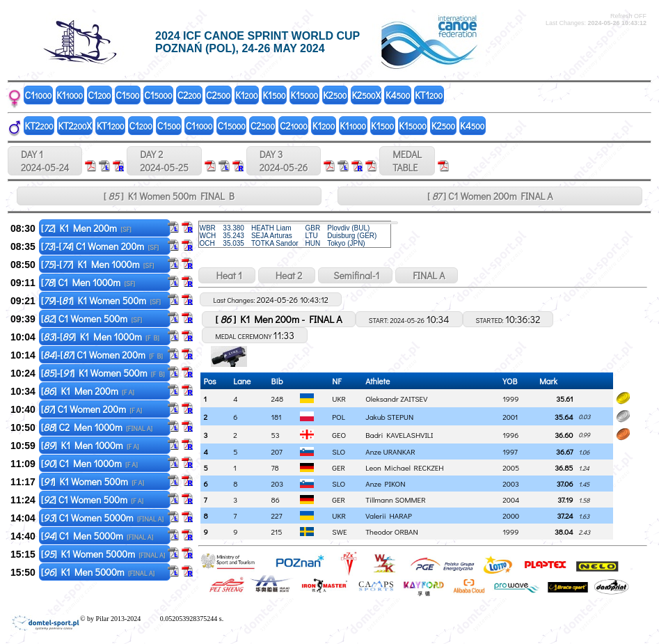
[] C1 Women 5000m (102, 518)
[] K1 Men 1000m (90, 445)
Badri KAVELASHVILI (399, 435)
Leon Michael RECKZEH (404, 468)
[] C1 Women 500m (92, 319)
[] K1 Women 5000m (103, 554)
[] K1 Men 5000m (98, 572)
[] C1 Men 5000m (97, 536)
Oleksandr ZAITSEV (396, 399)
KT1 (429, 95)
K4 (398, 95)
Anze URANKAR (390, 451)
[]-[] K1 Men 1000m (98, 264)
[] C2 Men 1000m (97, 427)
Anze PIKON (385, 484)
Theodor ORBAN (392, 532)
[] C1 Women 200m (92, 409)
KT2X (75, 126)
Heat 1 (227, 275)
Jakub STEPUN (389, 417)
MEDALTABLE (407, 161)
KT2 (39, 126)
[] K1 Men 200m (86, 228)
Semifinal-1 (355, 275)
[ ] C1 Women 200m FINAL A (490, 196)
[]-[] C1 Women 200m (100, 246)
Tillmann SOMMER (395, 500)
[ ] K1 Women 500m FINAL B (169, 196)
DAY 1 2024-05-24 (45, 161)
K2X (366, 95)
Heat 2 (287, 275)
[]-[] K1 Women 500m (101, 300)
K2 (335, 95)
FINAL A (427, 275)
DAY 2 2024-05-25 (164, 161)
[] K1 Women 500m (93, 481)
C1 (39, 95)
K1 (70, 95)
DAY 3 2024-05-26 (284, 161)
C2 (189, 95)
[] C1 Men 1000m (88, 282)
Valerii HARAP (389, 516)
